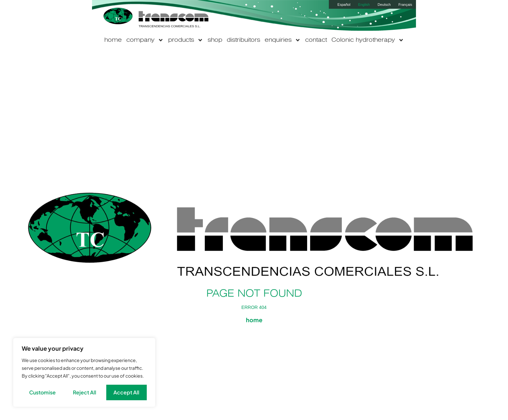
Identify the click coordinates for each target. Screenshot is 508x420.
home (113, 40)
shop (215, 40)
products (186, 40)
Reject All (85, 392)
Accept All (126, 392)
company (145, 40)
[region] (84, 372)
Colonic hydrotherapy (368, 40)
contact (316, 40)
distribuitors (243, 40)
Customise (42, 392)
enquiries (283, 40)
